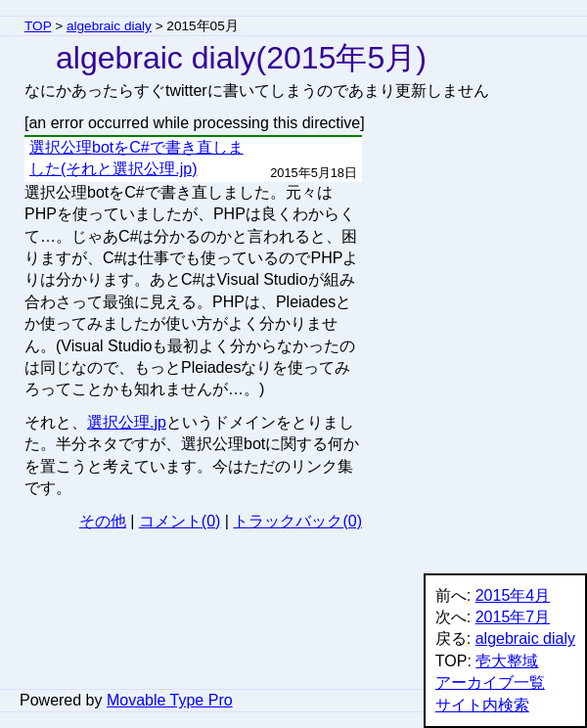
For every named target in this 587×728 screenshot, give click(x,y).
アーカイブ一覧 (490, 682)
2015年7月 (513, 617)
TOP (38, 26)
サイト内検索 (482, 705)
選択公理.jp (127, 422)
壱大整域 (507, 661)
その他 (103, 521)
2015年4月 (513, 595)
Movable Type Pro (170, 700)
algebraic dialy (109, 26)
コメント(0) (180, 521)
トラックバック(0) (297, 521)
